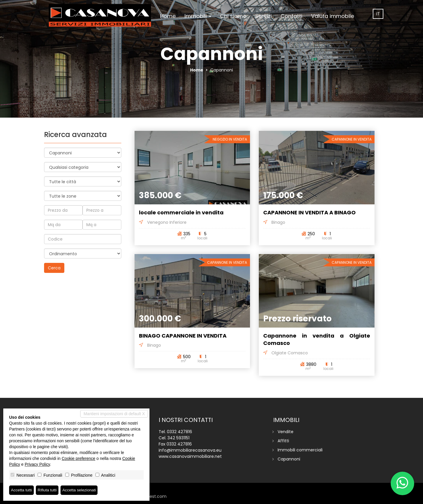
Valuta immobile (333, 16)
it (378, 14)
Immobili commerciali (300, 450)
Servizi (263, 16)
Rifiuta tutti (48, 490)
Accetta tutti (22, 490)
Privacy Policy (37, 464)
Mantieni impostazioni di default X (114, 414)
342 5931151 (178, 438)
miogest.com (153, 496)
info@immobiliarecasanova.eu (190, 450)
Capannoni (289, 459)
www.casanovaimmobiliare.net (190, 456)
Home (168, 16)
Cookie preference (78, 458)
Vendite (286, 432)
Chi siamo (233, 16)
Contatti (291, 16)
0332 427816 (179, 432)
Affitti (283, 441)
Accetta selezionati (80, 490)
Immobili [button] (198, 16)
